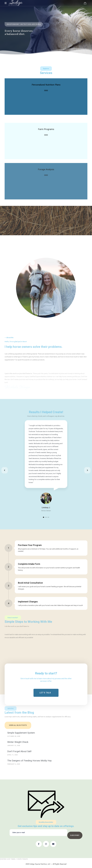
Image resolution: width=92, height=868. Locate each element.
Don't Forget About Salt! (19, 751)
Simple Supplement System (21, 733)
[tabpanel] (46, 466)
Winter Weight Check (18, 742)
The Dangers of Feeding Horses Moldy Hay (29, 761)
